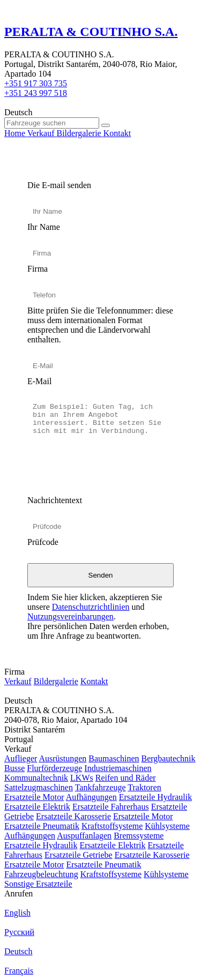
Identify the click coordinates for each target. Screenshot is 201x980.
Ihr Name (44, 227)
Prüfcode (43, 542)
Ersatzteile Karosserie (73, 816)
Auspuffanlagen (84, 836)
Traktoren (144, 787)
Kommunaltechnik (36, 778)
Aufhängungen (91, 797)
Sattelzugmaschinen (39, 787)
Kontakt (94, 681)
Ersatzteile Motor (34, 797)
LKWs (82, 778)
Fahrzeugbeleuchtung (41, 874)
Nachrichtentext (55, 500)
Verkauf (18, 681)
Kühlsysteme (167, 826)
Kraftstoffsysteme (112, 826)
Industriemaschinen (118, 768)
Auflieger (21, 758)
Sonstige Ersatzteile (38, 884)
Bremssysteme (139, 836)
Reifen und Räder (126, 778)
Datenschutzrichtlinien (91, 607)
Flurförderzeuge (54, 768)
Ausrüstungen (62, 758)
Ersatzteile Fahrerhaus (111, 807)
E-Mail (39, 381)
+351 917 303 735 (36, 83)
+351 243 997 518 (36, 93)
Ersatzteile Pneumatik (42, 826)
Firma (38, 269)
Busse (14, 768)
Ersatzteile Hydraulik (155, 797)
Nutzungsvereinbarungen (70, 616)
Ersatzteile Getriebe (79, 855)
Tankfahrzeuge (100, 787)
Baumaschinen (114, 758)
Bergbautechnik (169, 758)
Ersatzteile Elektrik (37, 807)
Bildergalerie (56, 681)
